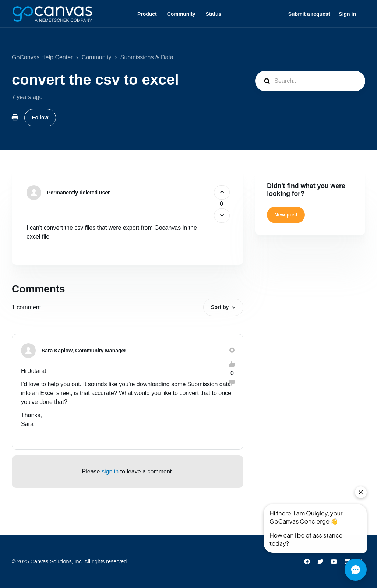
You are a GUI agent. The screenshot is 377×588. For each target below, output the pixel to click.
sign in (110, 471)
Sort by (220, 307)
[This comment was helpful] (232, 364)
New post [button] (286, 215)
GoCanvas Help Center (42, 57)
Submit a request (309, 14)
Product (147, 14)
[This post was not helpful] (222, 216)
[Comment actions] (232, 350)
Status (214, 14)
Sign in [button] (347, 14)
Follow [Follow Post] (40, 117)
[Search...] (310, 81)
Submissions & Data (147, 57)
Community (181, 14)
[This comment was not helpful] (232, 383)
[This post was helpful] (222, 192)
